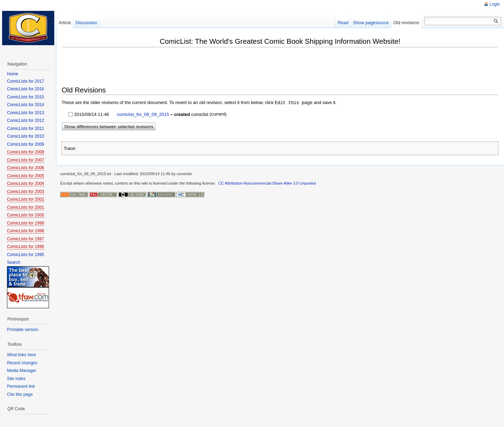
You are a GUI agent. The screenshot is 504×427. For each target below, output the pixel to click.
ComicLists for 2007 (26, 160)
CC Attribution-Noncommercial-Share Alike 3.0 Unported (267, 183)
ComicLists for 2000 (26, 215)
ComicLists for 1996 (26, 247)
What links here (22, 355)
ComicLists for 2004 (26, 184)
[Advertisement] (189, 67)
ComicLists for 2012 (26, 120)
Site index (16, 379)
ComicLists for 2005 (26, 176)
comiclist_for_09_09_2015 (142, 114)
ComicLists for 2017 (26, 81)
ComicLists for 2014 (26, 105)
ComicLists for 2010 (26, 136)
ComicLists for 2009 (26, 144)
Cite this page (20, 394)
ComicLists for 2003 (26, 192)
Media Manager (22, 371)
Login (495, 4)
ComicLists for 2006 (26, 168)
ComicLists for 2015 (26, 97)
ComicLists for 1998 (26, 231)
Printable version (23, 330)
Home (13, 74)
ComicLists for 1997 (26, 239)
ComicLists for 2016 (26, 89)
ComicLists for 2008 (26, 152)
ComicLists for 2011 (26, 129)
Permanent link (21, 386)
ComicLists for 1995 (26, 255)
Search (14, 262)
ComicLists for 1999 (26, 223)
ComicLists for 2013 (26, 113)
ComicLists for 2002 (26, 199)
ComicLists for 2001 (26, 207)
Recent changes (22, 363)
